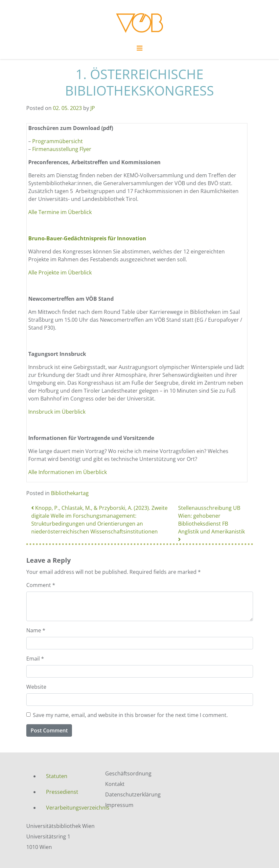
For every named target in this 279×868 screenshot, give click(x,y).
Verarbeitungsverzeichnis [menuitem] (71, 808)
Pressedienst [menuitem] (62, 792)
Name (36, 630)
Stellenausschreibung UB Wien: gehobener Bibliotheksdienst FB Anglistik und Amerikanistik (212, 523)
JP (93, 108)
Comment (41, 585)
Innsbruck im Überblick (57, 412)
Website (36, 687)
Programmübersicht (58, 141)
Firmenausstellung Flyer (62, 149)
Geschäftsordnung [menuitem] (128, 773)
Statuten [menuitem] (57, 776)
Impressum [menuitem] (119, 805)
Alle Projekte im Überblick (60, 272)
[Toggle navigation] (140, 50)
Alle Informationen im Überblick (68, 472)
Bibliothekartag (70, 493)
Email (35, 659)
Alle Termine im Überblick (60, 212)
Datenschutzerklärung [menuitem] (133, 794)
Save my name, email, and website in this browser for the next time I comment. (130, 715)
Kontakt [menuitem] (115, 784)
